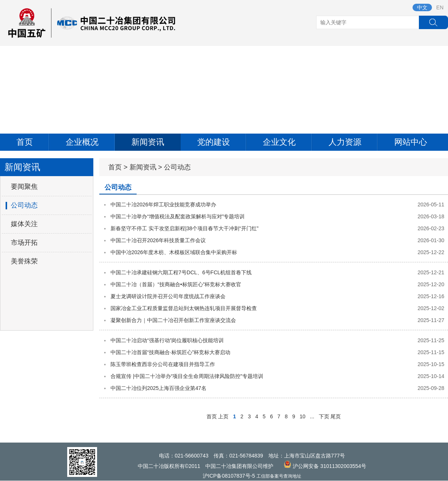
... (312, 416)
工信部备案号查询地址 (279, 476)
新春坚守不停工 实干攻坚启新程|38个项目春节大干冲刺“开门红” (184, 228)
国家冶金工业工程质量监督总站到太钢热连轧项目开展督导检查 (184, 308)
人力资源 (345, 142)
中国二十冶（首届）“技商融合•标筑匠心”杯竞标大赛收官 (176, 284)
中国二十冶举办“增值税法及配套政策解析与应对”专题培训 (178, 216)
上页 (223, 416)
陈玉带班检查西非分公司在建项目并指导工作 (163, 364)
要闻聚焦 (24, 187)
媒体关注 (24, 224)
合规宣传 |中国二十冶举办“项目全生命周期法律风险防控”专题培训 (187, 376)
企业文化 (279, 142)
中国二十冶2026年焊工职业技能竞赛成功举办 (163, 204)
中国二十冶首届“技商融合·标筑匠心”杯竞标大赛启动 (170, 352)
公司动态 (24, 205)
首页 (25, 142)
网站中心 (411, 142)
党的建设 (214, 142)
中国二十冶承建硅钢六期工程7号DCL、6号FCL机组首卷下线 (181, 272)
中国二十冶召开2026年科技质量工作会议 (158, 240)
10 (302, 416)
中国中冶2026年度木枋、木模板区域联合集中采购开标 (174, 252)
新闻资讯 (148, 142)
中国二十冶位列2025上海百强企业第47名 (158, 388)
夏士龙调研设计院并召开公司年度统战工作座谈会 (168, 296)
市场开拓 (24, 243)
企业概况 (82, 142)
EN (440, 7)
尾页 (336, 416)
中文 (422, 7)
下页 (324, 416)
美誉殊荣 (24, 261)
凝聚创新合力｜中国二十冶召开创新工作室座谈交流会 (173, 320)
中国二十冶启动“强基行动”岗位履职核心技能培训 (167, 340)
